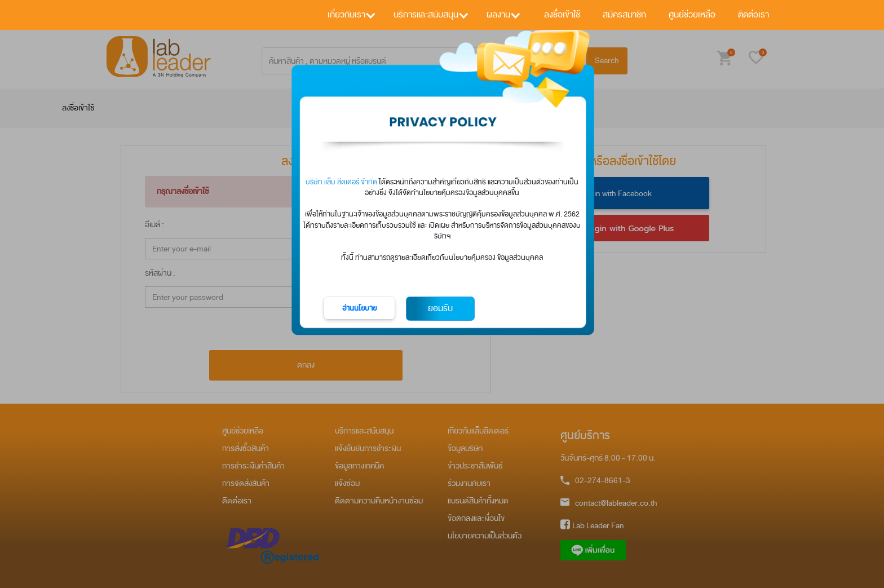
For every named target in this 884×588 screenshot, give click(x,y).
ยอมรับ (440, 308)
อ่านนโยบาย (359, 308)
